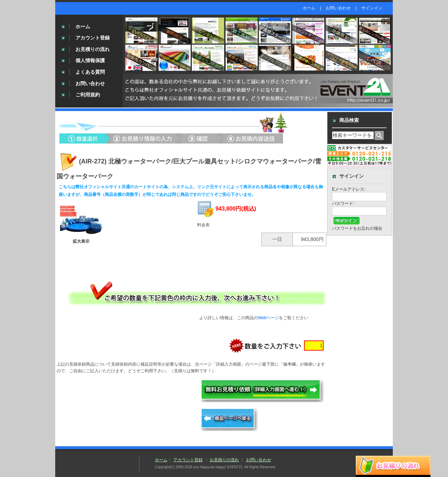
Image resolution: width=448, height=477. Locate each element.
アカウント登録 (93, 38)
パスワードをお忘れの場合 (357, 228)
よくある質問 (90, 72)
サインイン (372, 8)
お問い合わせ (338, 8)
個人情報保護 (90, 60)
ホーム (309, 8)
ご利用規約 (88, 95)
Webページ (268, 318)
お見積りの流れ (93, 49)
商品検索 (349, 120)
